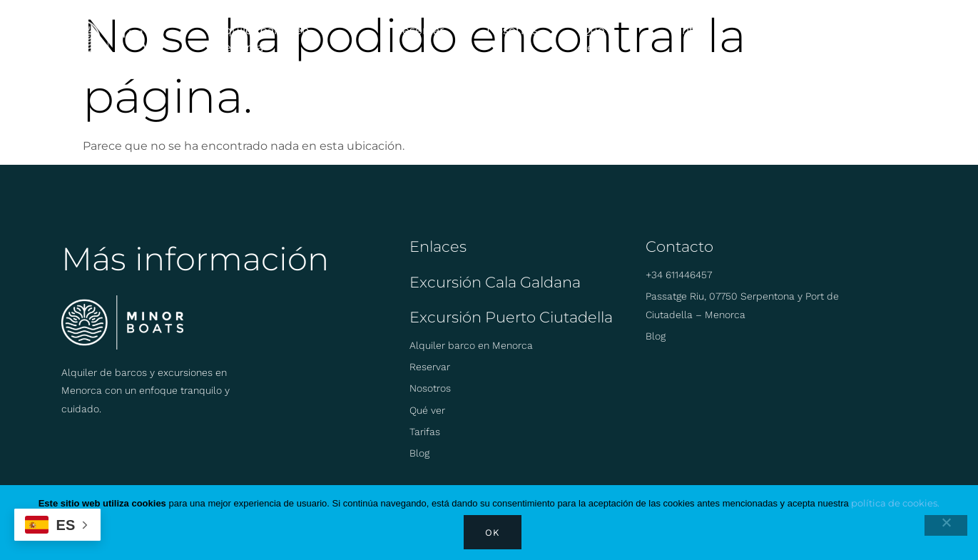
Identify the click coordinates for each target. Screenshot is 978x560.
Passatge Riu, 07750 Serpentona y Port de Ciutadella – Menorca (742, 305)
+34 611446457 (679, 275)
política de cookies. (895, 503)
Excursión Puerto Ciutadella (511, 317)
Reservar (419, 30)
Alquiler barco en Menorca (261, 39)
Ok (493, 533)
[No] (946, 525)
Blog (762, 30)
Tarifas (687, 30)
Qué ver (593, 39)
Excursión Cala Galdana (495, 282)
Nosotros (512, 30)
